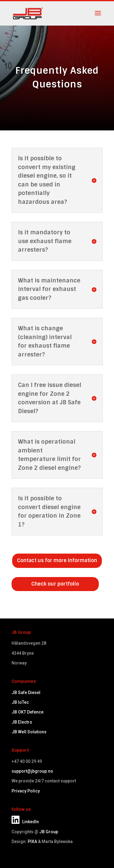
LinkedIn (25, 822)
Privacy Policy (26, 791)
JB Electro (22, 722)
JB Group (49, 832)
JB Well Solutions (29, 732)
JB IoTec (20, 702)
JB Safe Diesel (26, 693)
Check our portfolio (55, 584)
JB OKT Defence (28, 712)
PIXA (32, 841)
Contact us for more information (57, 560)
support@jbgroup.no (32, 771)
